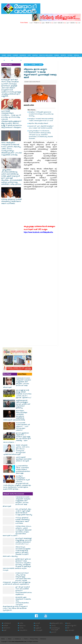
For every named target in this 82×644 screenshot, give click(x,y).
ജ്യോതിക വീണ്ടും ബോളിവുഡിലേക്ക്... (39, 124)
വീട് (68, 628)
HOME (4, 55)
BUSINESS (23, 55)
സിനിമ (33, 65)
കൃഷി (5, 630)
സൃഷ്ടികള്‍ (38, 628)
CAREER (15, 55)
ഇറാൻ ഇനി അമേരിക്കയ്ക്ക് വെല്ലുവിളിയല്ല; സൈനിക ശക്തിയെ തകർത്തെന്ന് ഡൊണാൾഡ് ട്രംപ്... (24, 541)
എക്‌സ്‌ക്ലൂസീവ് (72, 626)
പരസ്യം (53, 626)
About (10, 639)
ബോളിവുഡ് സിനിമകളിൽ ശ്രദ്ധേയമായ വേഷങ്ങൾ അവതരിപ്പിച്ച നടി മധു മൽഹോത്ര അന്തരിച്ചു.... (41, 114)
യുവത (69, 623)
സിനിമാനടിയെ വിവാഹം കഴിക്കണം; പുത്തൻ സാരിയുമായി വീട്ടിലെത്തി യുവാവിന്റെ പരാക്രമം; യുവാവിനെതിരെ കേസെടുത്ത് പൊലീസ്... (17, 531)
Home (3, 639)
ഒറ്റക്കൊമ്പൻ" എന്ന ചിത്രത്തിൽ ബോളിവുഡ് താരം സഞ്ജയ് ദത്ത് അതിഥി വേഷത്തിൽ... (41, 127)
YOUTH (4, 59)
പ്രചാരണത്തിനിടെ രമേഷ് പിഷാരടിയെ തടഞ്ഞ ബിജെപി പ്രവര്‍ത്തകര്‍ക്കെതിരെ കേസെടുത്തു (23, 470)
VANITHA (35, 55)
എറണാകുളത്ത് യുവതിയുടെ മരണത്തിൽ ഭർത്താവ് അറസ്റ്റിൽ (24, 459)
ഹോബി (37, 623)
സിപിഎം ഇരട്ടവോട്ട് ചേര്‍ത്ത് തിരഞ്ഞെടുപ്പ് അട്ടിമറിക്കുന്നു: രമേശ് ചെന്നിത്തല (12, 201)
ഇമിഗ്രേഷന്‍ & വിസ (57, 623)
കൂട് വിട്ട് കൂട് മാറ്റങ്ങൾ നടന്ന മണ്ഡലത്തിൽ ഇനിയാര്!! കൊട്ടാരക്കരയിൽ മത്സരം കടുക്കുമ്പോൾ (24, 591)
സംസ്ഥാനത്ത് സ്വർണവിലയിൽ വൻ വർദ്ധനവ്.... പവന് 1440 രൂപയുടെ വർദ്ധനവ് (23, 427)
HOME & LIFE (12, 59)
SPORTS (63, 55)
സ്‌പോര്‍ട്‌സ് (23, 630)
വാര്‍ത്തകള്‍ (7, 623)
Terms (26, 639)
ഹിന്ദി (40, 65)
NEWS (9, 55)
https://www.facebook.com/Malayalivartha (38, 233)
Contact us (18, 639)
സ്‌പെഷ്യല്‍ (39, 630)
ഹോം (27, 65)
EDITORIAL (21, 59)
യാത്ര (37, 626)
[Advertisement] (41, 39)
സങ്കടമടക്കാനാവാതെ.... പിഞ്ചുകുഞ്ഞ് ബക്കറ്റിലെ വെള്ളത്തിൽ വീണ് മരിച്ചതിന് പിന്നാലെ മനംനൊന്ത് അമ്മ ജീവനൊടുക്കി (17, 383)
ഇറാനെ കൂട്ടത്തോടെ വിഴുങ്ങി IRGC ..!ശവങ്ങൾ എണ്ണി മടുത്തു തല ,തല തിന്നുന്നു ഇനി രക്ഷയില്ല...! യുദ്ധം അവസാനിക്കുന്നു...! (17, 438)
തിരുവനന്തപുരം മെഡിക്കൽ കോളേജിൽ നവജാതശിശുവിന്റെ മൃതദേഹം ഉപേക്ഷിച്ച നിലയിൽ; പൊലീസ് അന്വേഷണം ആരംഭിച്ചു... (17, 552)
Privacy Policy (34, 639)
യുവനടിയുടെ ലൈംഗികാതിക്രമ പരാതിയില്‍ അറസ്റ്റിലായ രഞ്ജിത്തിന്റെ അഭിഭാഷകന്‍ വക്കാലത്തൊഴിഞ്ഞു (15, 416)
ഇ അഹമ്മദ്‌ (70, 630)
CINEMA (57, 55)
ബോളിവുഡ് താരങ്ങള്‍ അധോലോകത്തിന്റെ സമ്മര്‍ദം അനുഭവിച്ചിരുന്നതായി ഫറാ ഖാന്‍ (41, 120)
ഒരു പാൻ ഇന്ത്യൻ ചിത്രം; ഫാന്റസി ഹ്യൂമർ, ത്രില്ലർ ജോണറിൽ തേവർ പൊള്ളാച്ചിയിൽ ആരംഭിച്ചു (24, 512)
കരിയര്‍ (6, 626)
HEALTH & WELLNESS (46, 55)
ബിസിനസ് (7, 628)
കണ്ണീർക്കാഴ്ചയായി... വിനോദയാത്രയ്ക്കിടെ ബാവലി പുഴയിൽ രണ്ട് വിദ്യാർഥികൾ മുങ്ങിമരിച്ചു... (23, 404)
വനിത (21, 623)
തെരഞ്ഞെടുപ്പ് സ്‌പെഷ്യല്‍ (55, 629)
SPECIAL (77, 55)
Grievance (43, 639)
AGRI (29, 55)
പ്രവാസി (53, 632)
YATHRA (70, 55)
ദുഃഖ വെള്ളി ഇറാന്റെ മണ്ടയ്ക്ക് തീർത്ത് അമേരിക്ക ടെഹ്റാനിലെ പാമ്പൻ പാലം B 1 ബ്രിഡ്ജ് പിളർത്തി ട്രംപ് (24, 394)
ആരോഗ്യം (22, 626)
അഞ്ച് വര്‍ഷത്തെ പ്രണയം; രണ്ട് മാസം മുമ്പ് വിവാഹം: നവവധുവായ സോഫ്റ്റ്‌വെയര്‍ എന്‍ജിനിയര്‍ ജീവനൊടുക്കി (16, 450)
